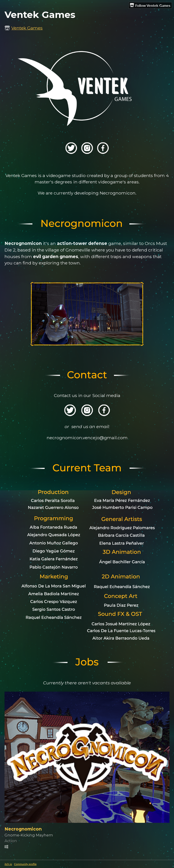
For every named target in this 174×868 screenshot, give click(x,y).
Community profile (25, 864)
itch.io (8, 864)
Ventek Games (27, 28)
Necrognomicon (23, 829)
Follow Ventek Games (150, 5)
